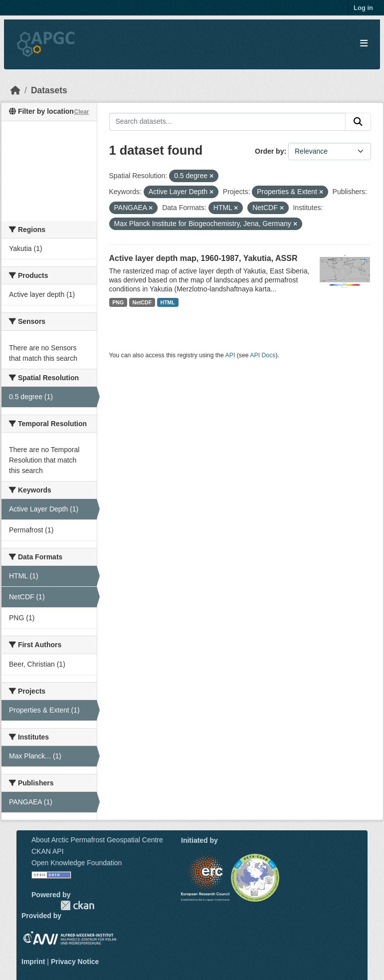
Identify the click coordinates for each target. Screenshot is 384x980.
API (230, 355)
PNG (118, 302)
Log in (363, 8)
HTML (168, 302)
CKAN (77, 905)
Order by (269, 151)
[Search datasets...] (228, 122)
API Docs (263, 355)
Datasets (49, 90)
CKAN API (48, 851)
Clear (81, 112)
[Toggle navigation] (364, 44)
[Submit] (358, 122)
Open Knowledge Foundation (77, 863)
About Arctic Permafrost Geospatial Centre (97, 840)
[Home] (15, 90)
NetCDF (142, 302)
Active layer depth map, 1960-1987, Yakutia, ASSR (203, 258)
